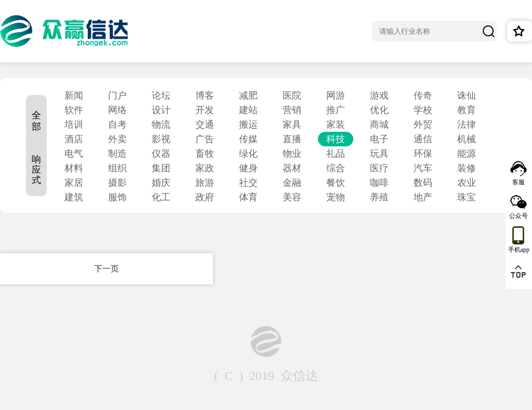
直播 (292, 139)
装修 (467, 168)
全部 (36, 121)
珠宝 (467, 197)
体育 (248, 197)
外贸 (423, 125)
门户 (117, 95)
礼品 (336, 154)
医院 (292, 95)
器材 (292, 168)
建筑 (74, 197)
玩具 (379, 154)
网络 (117, 110)
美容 (292, 197)
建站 (248, 110)
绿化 (248, 154)
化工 (161, 197)
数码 (423, 183)
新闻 (74, 95)
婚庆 (161, 183)
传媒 (248, 139)
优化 (379, 110)
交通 (205, 125)
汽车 (423, 168)
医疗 (379, 168)
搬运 (248, 125)
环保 (423, 154)
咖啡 (379, 183)
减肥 (248, 95)
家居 (74, 183)
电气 (74, 154)
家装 (336, 125)
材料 (74, 168)
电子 (379, 139)
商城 (379, 125)
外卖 (117, 139)
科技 (336, 139)
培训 (74, 125)
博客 (205, 95)
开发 (205, 110)
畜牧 (205, 154)
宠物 (336, 197)
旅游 (205, 183)
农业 (467, 183)
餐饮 (336, 183)
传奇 (423, 95)
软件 (74, 110)
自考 (117, 125)
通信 (423, 139)
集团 (161, 168)
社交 (248, 183)
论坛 (161, 95)
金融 (292, 183)
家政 (205, 168)
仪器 (161, 154)
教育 (467, 110)
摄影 (117, 183)
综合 (336, 168)
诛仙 (467, 95)
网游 (336, 95)
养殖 (379, 197)
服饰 (117, 197)
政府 (205, 197)
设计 (161, 110)
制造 (117, 154)
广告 (205, 139)
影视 (161, 139)
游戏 (379, 95)
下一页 (107, 269)
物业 (292, 154)
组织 (117, 168)
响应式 (36, 170)
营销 (292, 110)
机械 (467, 139)
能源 (467, 154)
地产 (423, 197)
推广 (336, 110)
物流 (161, 125)
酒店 (74, 139)
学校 (423, 110)
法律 (467, 125)
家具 (292, 125)
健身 (248, 168)
